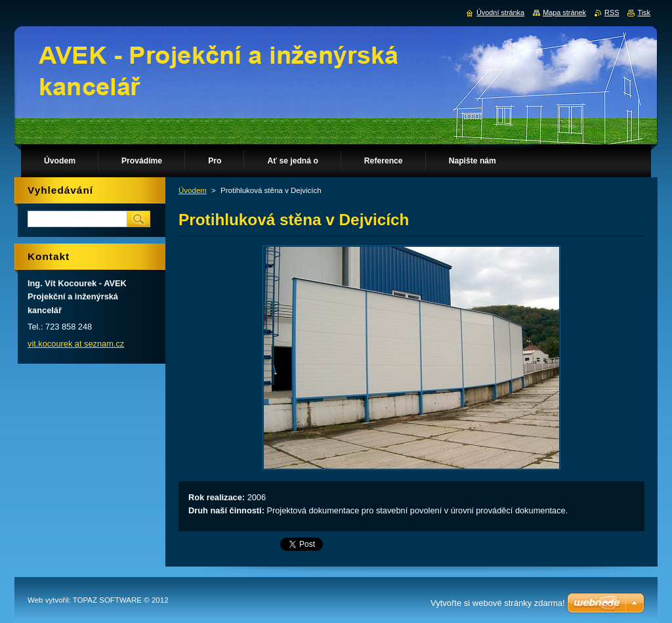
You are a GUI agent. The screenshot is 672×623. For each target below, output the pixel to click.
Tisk (644, 12)
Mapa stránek (564, 12)
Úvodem (193, 190)
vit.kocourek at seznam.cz (76, 344)
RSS (612, 12)
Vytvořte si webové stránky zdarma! (498, 603)
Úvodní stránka (500, 12)
